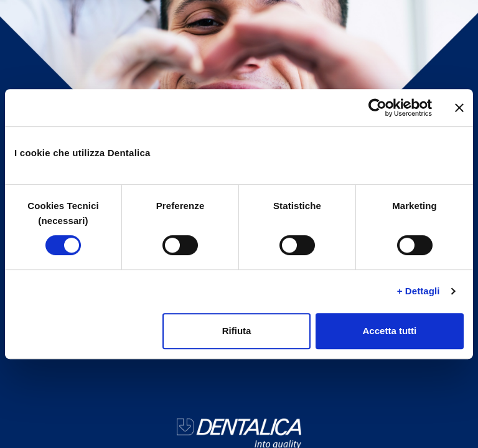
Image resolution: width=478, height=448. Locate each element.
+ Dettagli (419, 291)
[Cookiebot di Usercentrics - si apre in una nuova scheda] (377, 108)
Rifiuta (237, 331)
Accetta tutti (390, 331)
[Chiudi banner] (459, 108)
